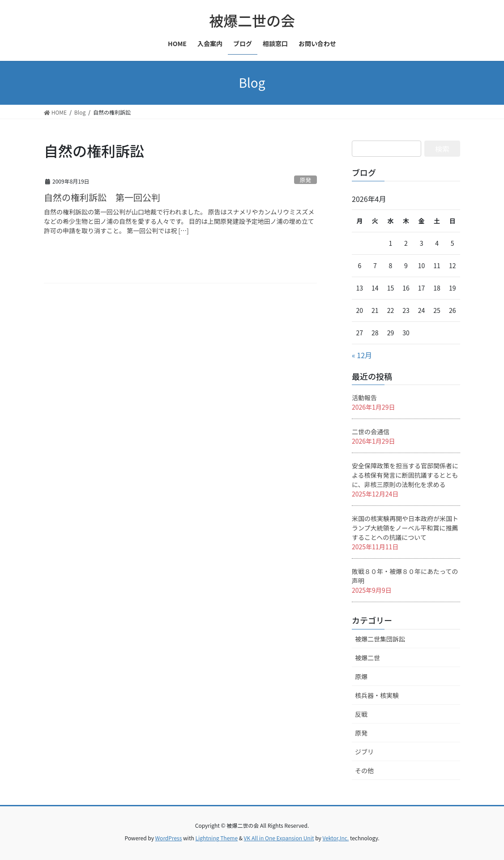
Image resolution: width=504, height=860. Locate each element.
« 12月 (362, 355)
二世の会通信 (371, 432)
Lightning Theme (216, 838)
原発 (306, 180)
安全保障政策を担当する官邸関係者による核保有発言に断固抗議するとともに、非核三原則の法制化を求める (405, 475)
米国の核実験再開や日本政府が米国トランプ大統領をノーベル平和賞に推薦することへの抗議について (405, 528)
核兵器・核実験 (377, 695)
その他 (364, 770)
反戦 (361, 714)
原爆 (361, 676)
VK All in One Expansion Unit (279, 838)
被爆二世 (367, 658)
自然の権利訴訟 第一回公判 (102, 197)
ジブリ (364, 752)
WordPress (169, 838)
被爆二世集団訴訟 (380, 639)
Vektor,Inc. (335, 838)
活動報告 (364, 398)
